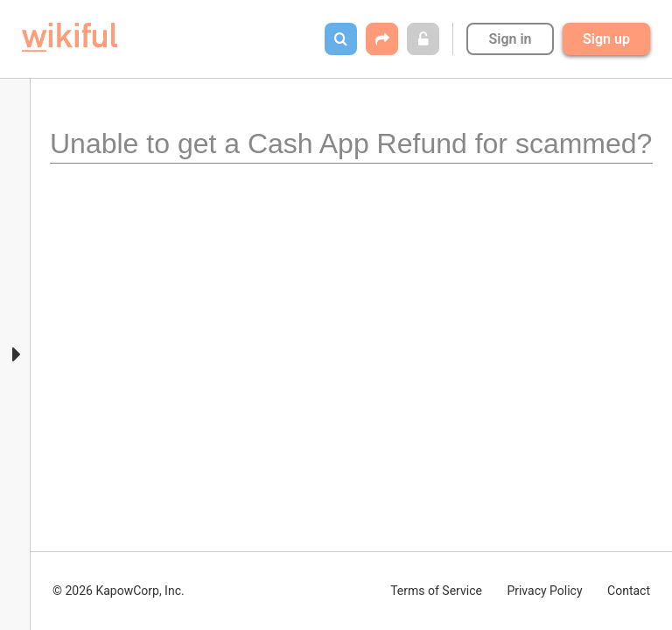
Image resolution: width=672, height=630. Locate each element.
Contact (629, 591)
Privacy (544, 591)
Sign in (510, 39)
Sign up (606, 39)
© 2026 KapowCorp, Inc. (119, 591)
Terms (436, 591)
